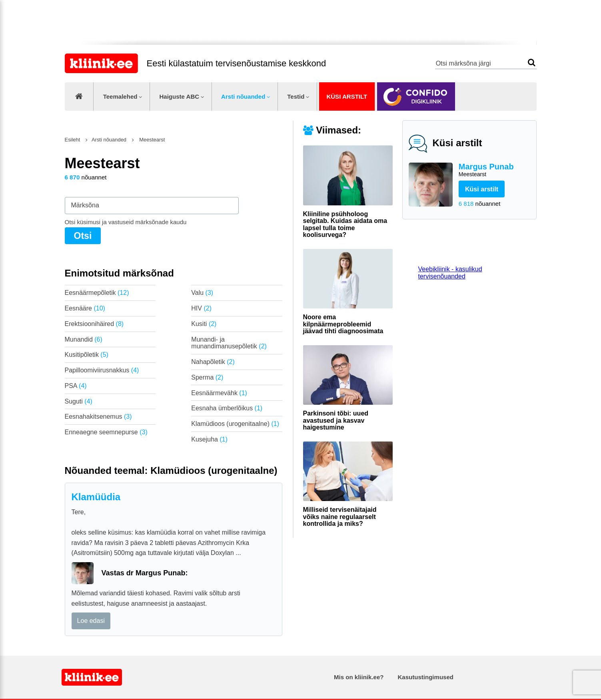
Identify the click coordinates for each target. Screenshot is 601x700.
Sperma (207, 377)
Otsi (532, 63)
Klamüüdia (96, 497)
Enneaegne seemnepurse (106, 432)
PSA (76, 386)
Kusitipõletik (87, 355)
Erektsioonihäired (94, 324)
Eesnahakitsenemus (98, 417)
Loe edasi (91, 621)
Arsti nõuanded (243, 96)
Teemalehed (120, 96)
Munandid (84, 339)
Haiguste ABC (179, 96)
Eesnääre (85, 308)
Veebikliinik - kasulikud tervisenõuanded (450, 273)
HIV (201, 308)
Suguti (79, 401)
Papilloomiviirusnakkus (102, 370)
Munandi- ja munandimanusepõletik (229, 343)
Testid (296, 96)
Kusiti (204, 324)
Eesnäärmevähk (219, 393)
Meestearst (152, 140)
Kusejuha (209, 439)
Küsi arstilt (347, 96)
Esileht (73, 140)
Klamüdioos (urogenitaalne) (235, 424)
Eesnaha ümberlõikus (227, 408)
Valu (202, 293)
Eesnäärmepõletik (97, 293)
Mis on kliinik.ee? (359, 677)
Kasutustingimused (426, 677)
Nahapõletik (213, 362)
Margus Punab (494, 170)
